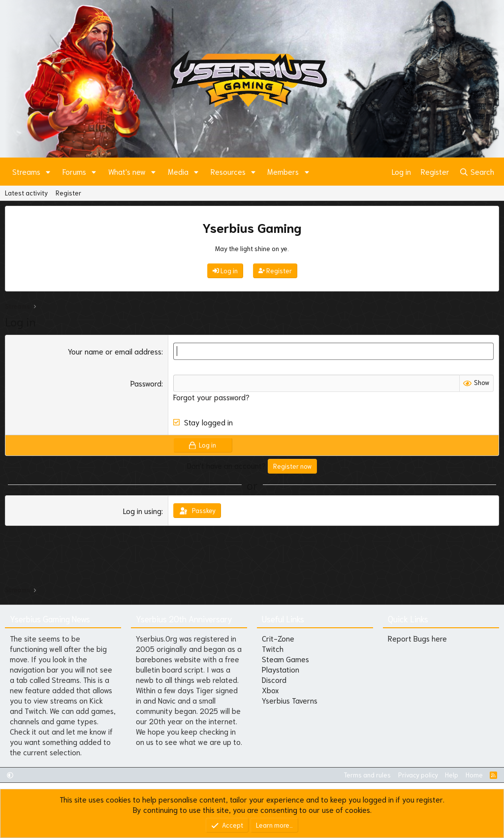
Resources (228, 171)
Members (283, 171)
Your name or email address (115, 351)
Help (452, 775)
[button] (48, 172)
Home (474, 775)
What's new (127, 171)
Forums (74, 171)
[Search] (477, 172)
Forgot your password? (211, 397)
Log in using (142, 511)
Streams (26, 171)
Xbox (270, 690)
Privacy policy (418, 775)
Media (178, 171)
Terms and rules (367, 775)
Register (68, 193)
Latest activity (26, 193)
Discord (274, 679)
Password (146, 383)
